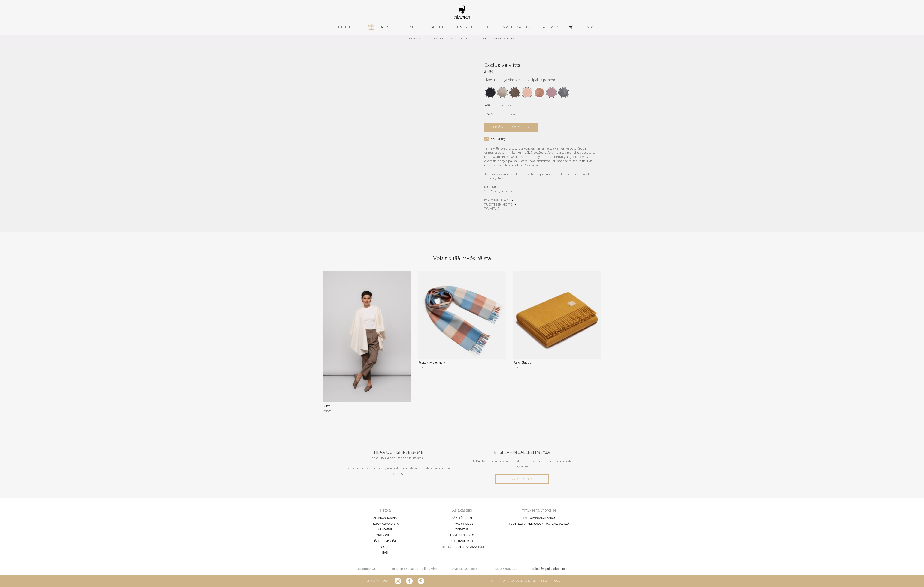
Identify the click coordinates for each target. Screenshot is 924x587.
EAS (385, 553)
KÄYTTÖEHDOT (462, 518)
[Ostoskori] (571, 27)
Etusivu (416, 39)
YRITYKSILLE (385, 535)
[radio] (490, 93)
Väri (487, 105)
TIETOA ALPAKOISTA (385, 524)
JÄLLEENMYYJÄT (385, 541)
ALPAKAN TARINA (385, 518)
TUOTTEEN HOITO (499, 205)
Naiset (440, 39)
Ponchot (465, 39)
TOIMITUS (492, 209)
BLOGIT (385, 547)
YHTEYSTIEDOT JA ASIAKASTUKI (462, 547)
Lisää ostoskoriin (511, 127)
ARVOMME (385, 530)
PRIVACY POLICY (462, 524)
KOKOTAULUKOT (497, 200)
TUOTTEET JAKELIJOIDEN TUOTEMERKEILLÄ (539, 524)
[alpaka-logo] (462, 13)
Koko (489, 114)
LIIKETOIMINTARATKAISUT (539, 518)
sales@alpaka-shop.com (550, 569)
